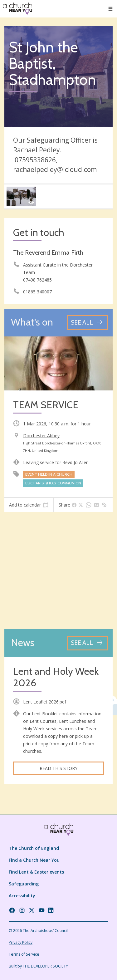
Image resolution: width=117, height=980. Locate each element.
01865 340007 (37, 292)
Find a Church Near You (34, 860)
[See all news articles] (88, 643)
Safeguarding (24, 884)
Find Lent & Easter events (36, 872)
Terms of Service (24, 954)
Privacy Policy (21, 942)
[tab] (29, 505)
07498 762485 (37, 280)
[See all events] (88, 323)
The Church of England (34, 848)
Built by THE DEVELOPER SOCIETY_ (39, 966)
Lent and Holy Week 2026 (56, 677)
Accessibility (22, 896)
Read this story (58, 768)
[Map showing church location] (58, 571)
